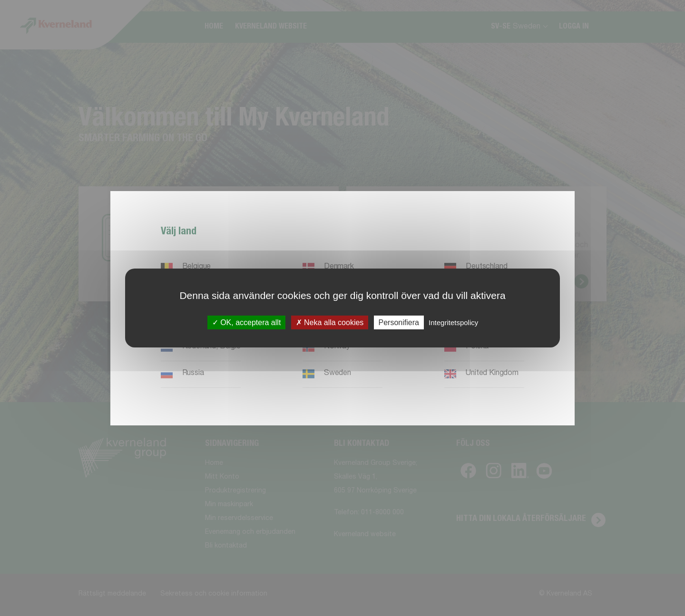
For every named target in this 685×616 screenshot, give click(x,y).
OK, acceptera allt (247, 322)
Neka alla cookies (330, 322)
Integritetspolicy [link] (453, 322)
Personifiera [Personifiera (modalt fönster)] (399, 322)
